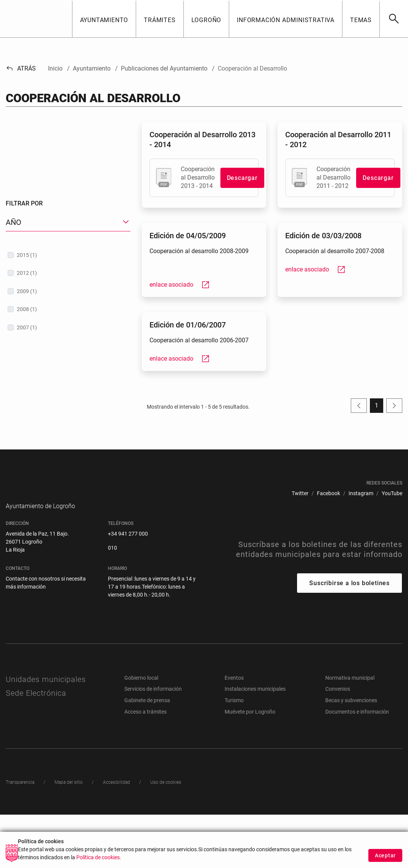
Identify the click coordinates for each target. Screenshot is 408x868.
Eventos (234, 731)
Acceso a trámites (145, 765)
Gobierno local (141, 731)
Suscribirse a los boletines (349, 636)
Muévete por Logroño (250, 765)
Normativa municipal (350, 731)
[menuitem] (300, 535)
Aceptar (385, 858)
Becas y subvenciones (351, 754)
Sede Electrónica (36, 746)
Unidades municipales (46, 733)
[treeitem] (68, 359)
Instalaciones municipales (255, 743)
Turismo (234, 754)
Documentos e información (357, 765)
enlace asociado (180, 285)
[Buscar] (394, 19)
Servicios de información (153, 743)
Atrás (21, 68)
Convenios (338, 743)
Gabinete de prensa (147, 754)
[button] (104, 19)
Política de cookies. (99, 860)
